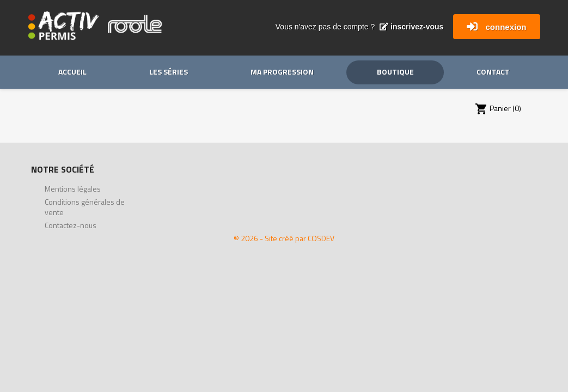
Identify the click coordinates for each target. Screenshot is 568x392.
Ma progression (282, 72)
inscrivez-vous (411, 27)
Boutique (395, 72)
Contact (493, 72)
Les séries (169, 72)
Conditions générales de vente (85, 207)
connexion (506, 27)
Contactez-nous (71, 225)
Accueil (72, 72)
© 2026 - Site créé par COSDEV (284, 238)
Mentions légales (73, 189)
